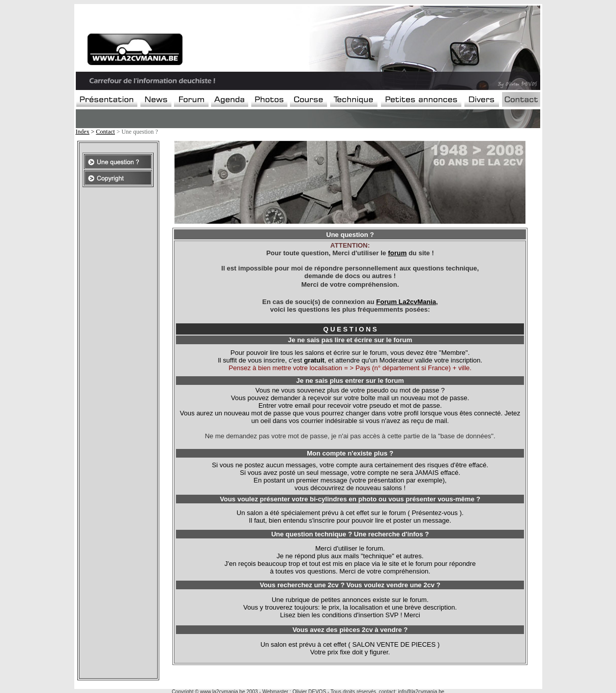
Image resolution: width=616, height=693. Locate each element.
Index (83, 132)
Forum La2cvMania (406, 302)
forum (398, 253)
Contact (106, 132)
